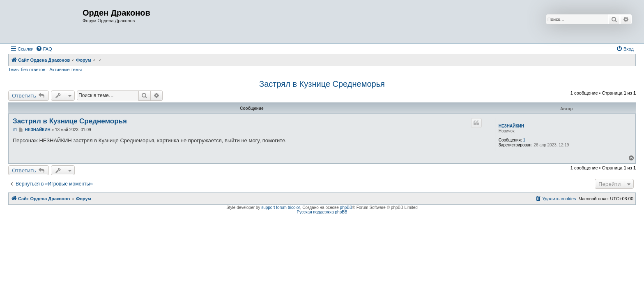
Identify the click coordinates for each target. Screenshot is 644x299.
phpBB (346, 207)
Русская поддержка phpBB (322, 212)
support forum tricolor (281, 207)
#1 (15, 130)
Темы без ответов (27, 70)
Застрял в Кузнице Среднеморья (322, 84)
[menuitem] (44, 49)
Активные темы (66, 70)
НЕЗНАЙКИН (511, 126)
